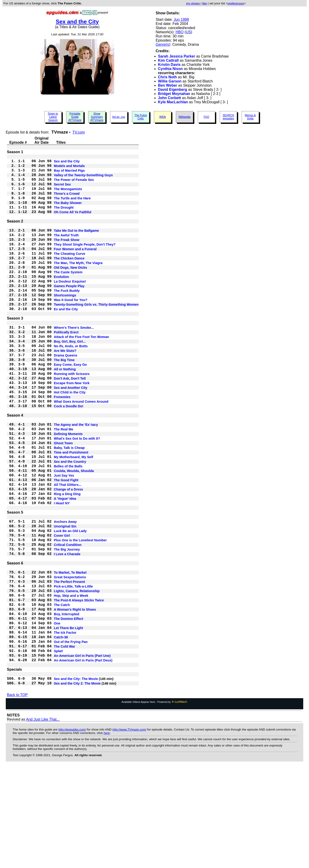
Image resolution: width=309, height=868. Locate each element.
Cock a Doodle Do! (69, 455)
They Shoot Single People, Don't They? (85, 262)
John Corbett (170, 98)
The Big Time (64, 399)
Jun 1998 (181, 20)
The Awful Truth (66, 250)
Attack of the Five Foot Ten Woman (81, 372)
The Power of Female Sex (74, 185)
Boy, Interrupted (66, 701)
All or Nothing (65, 410)
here (107, 834)
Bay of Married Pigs (69, 174)
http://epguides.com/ (72, 830)
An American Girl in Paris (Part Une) (82, 751)
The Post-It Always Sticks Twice (79, 685)
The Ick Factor (65, 724)
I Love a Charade (67, 630)
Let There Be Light (68, 718)
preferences (236, 3)
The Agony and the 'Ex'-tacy (76, 476)
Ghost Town (63, 498)
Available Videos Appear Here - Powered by (155, 803)
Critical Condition (68, 619)
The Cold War (64, 740)
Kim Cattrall (168, 60)
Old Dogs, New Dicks (70, 289)
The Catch (62, 690)
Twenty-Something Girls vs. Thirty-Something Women (96, 334)
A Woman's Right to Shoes (75, 696)
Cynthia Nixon (171, 69)
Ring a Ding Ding (67, 559)
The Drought (64, 218)
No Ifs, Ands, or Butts (71, 383)
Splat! (58, 746)
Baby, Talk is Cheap (69, 504)
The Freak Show (66, 256)
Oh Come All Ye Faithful (72, 224)
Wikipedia (184, 117)
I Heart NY (62, 570)
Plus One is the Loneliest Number (80, 614)
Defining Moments (68, 487)
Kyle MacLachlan (173, 102)
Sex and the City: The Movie (76, 778)
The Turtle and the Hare (72, 207)
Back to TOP (17, 796)
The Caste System (68, 295)
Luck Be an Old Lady (70, 603)
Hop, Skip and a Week (71, 679)
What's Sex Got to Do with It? (77, 493)
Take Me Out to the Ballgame (76, 245)
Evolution (61, 300)
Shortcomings (65, 323)
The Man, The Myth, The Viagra (78, 284)
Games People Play (69, 311)
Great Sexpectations (70, 657)
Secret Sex (62, 190)
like (205, 3)
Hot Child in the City (70, 438)
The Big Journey (67, 625)
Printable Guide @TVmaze (75, 117)
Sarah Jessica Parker (177, 56)
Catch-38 (61, 729)
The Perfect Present (69, 663)
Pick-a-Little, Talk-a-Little (73, 668)
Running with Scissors (72, 416)
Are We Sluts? (65, 388)
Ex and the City (66, 339)
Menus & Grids (250, 117)
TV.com (79, 132)
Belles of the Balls (68, 526)
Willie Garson (170, 81)
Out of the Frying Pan (71, 735)
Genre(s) (163, 44)
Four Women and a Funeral (75, 267)
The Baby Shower (68, 213)
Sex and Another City (70, 432)
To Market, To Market (70, 652)
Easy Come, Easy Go (70, 405)
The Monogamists (68, 196)
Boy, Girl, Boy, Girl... (70, 377)
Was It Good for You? (70, 328)
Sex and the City (77, 22)
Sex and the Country (70, 520)
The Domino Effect (68, 707)
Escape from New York (72, 427)
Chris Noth (168, 77)
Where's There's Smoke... (74, 360)
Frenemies (62, 444)
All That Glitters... (67, 548)
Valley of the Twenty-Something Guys (83, 179)
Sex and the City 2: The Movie (77, 784)
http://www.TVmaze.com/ (129, 830)
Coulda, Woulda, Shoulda (74, 531)
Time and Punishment (71, 509)
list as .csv (119, 117)
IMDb (163, 117)
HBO (180, 32)
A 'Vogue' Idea (65, 565)
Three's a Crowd (67, 201)
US (188, 32)
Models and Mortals (69, 168)
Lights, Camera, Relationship (77, 674)
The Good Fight (66, 542)
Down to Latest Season (53, 117)
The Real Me (63, 481)
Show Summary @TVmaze (97, 117)
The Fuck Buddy (67, 317)
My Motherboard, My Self (73, 515)
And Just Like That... (43, 820)
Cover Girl (62, 608)
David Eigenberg (173, 90)
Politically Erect (66, 366)
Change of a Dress (68, 554)
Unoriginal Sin (65, 597)
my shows (193, 3)
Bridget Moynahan (174, 94)
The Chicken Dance (69, 278)
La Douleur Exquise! (70, 306)
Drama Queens (66, 394)
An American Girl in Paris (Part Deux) (83, 757)
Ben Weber (168, 85)
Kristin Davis (169, 65)
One (57, 713)
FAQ (206, 117)
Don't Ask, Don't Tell (70, 421)
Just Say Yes (64, 537)
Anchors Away (65, 591)
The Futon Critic (141, 117)
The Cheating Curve (69, 273)
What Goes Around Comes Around (81, 449)
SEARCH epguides (228, 117)
